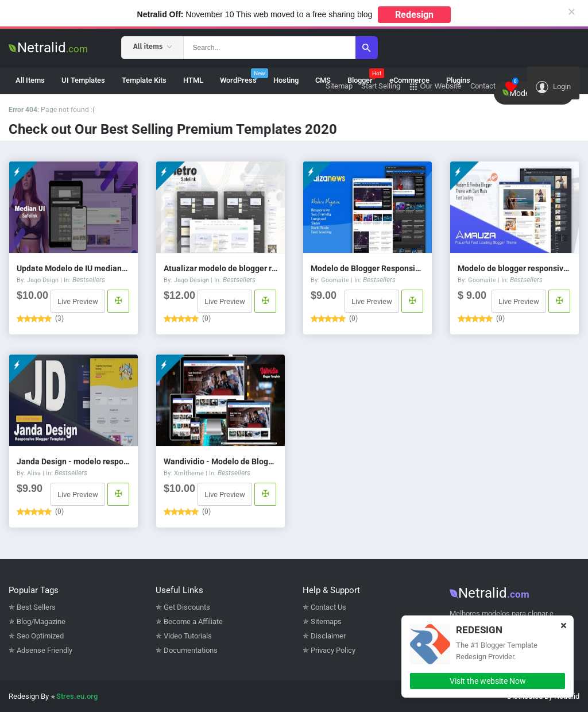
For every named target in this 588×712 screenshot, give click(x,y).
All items (152, 46)
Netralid (48, 48)
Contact (483, 86)
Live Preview (78, 301)
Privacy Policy (333, 650)
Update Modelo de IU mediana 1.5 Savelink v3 (73, 268)
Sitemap (339, 86)
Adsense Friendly (45, 650)
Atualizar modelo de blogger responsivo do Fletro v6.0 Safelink (220, 268)
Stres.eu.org (77, 696)
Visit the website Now (488, 681)
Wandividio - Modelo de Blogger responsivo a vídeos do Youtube (220, 461)
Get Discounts (187, 607)
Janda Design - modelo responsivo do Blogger (73, 461)
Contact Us (328, 607)
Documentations (191, 650)
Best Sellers (36, 607)
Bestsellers (89, 280)
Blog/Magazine (41, 621)
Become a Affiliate (193, 621)
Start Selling (381, 86)
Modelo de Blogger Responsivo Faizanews (367, 268)
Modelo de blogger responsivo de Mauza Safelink (514, 268)
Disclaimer (328, 636)
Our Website (435, 86)
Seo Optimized (40, 636)
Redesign (414, 15)
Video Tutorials (188, 636)
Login (553, 87)
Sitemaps (326, 621)
